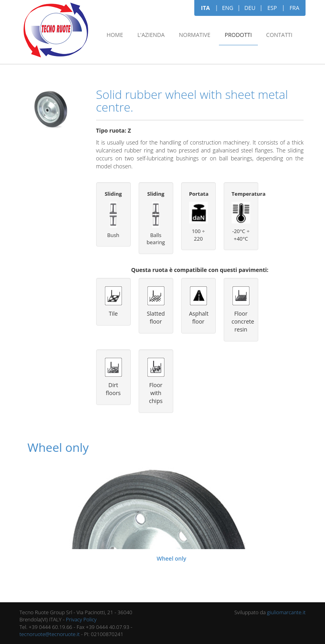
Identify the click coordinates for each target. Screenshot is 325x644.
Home (115, 35)
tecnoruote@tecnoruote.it (50, 634)
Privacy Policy (81, 619)
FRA (295, 8)
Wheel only (171, 558)
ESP (272, 8)
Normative (194, 35)
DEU (250, 8)
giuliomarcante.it (286, 612)
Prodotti (238, 35)
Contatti (279, 35)
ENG (228, 8)
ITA (205, 8)
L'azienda (151, 35)
